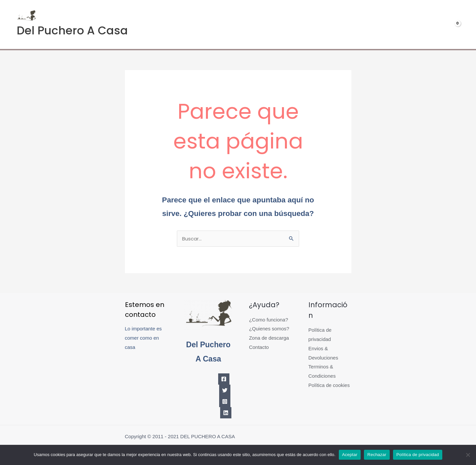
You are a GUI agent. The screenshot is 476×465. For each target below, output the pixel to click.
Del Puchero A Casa (72, 30)
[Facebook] (224, 379)
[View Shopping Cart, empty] (445, 25)
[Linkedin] (226, 413)
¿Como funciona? (268, 320)
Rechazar (377, 455)
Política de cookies (329, 385)
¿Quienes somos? (269, 329)
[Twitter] (225, 390)
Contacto (259, 347)
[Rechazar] (468, 455)
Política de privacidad (418, 455)
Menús (354, 24)
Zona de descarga (269, 338)
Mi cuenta (397, 24)
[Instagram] (225, 402)
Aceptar (350, 455)
